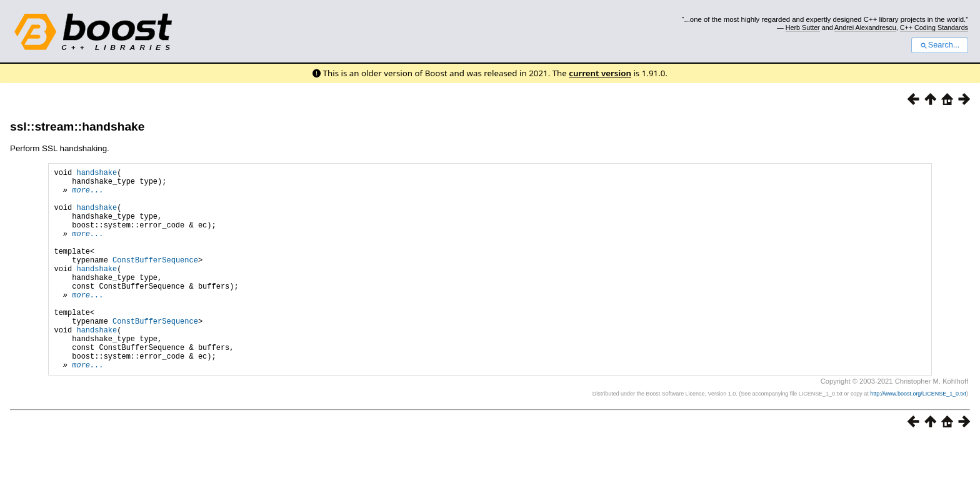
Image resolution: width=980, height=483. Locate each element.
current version (600, 73)
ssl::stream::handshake (77, 127)
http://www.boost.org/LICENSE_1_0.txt (918, 437)
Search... (940, 45)
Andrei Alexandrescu (865, 27)
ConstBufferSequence (155, 280)
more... (87, 195)
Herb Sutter (803, 27)
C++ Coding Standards (934, 27)
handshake (97, 174)
